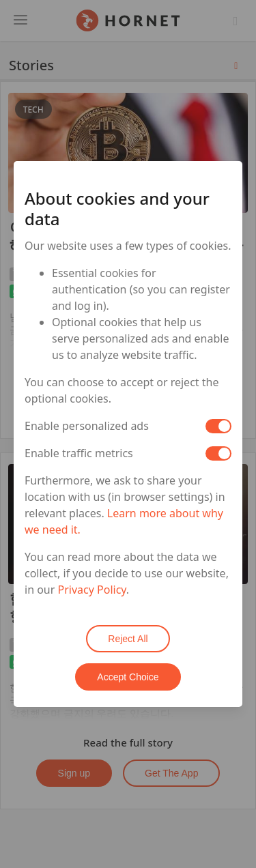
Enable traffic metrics (79, 453)
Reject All (128, 639)
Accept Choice (128, 677)
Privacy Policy (92, 590)
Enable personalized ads (87, 426)
